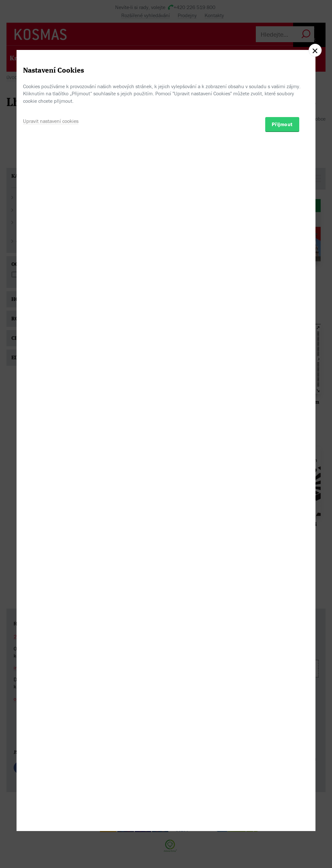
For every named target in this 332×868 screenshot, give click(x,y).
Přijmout (282, 470)
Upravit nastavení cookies (51, 467)
